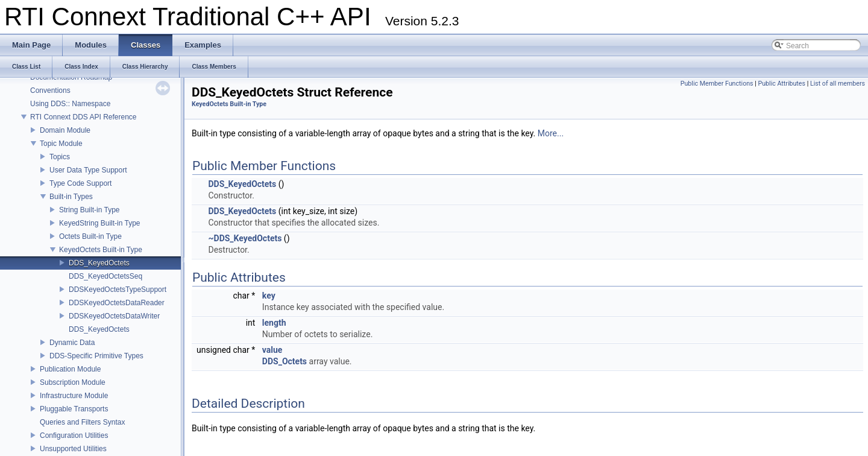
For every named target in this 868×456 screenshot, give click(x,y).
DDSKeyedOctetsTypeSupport (118, 290)
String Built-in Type (90, 210)
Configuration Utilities (74, 435)
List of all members (838, 84)
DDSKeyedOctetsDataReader (117, 303)
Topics (60, 157)
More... (551, 133)
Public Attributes (782, 84)
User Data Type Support (88, 170)
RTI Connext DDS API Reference (83, 117)
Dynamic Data (72, 343)
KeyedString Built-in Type (100, 223)
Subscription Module (73, 382)
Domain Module (65, 130)
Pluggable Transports (74, 409)
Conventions (50, 90)
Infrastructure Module (74, 396)
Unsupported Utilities (73, 449)
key (269, 296)
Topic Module (61, 144)
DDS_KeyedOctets (99, 263)
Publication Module (70, 369)
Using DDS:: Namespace (70, 104)
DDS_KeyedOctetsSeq (105, 276)
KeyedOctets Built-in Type (101, 250)
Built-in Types (71, 197)
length (274, 323)
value (272, 350)
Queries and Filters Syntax (82, 422)
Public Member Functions (717, 84)
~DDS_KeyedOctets (245, 238)
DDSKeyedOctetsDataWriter (114, 316)
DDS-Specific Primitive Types (96, 356)
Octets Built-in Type (90, 236)
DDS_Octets (285, 361)
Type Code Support (80, 183)
